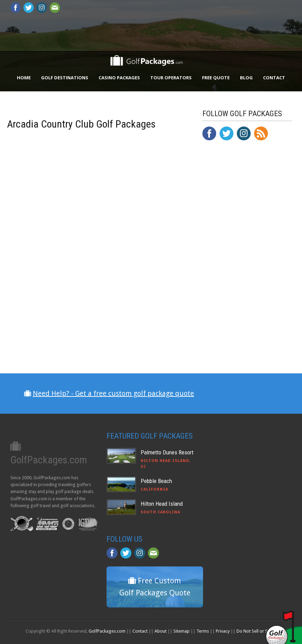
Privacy (223, 631)
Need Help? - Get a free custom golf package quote (113, 393)
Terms (203, 631)
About (160, 631)
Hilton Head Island (162, 504)
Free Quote (216, 78)
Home (24, 78)
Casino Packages (119, 78)
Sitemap (182, 631)
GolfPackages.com (107, 631)
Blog (246, 78)
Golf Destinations (65, 78)
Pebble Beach (156, 481)
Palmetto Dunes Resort (167, 452)
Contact (274, 78)
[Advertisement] (252, 289)
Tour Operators (171, 78)
